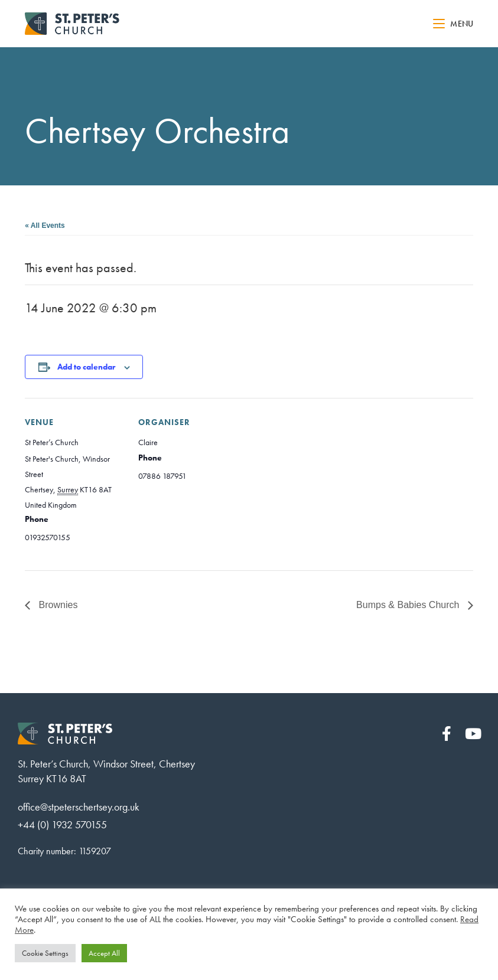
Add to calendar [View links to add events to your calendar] (86, 367)
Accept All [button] (104, 953)
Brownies (57, 605)
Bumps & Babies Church (409, 605)
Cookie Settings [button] (45, 953)
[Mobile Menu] (453, 24)
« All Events (45, 226)
